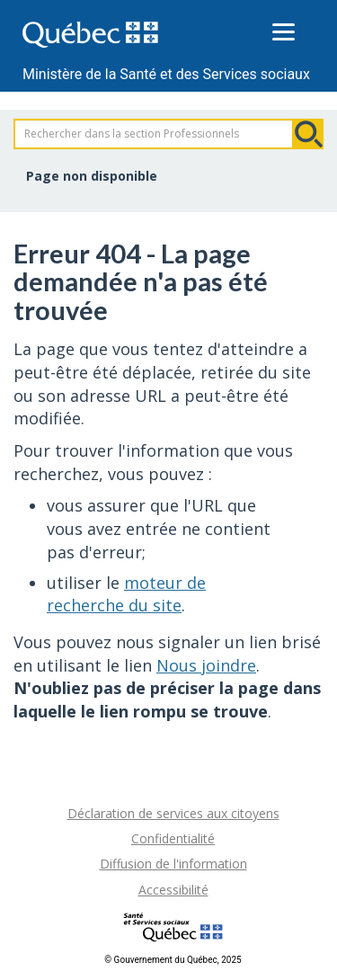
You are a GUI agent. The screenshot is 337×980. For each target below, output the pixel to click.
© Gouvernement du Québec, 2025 (173, 960)
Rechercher (308, 134)
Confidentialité (173, 838)
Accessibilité (173, 890)
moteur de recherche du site (126, 594)
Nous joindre (206, 665)
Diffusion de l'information (173, 864)
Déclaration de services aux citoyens (173, 813)
